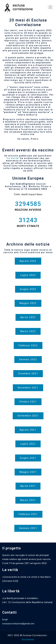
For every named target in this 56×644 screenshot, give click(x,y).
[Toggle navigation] (50, 7)
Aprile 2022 (28, 317)
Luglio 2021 (28, 444)
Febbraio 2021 (28, 514)
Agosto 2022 (28, 261)
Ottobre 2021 (28, 402)
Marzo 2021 (28, 500)
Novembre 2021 (28, 388)
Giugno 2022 (28, 289)
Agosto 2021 (28, 430)
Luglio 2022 (28, 275)
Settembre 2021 (28, 416)
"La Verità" (13, 158)
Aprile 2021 (28, 486)
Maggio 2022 (28, 303)
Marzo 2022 (28, 331)
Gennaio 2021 (28, 528)
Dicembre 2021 (28, 373)
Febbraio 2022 (28, 345)
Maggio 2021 (28, 472)
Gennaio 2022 (28, 359)
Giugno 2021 (28, 458)
